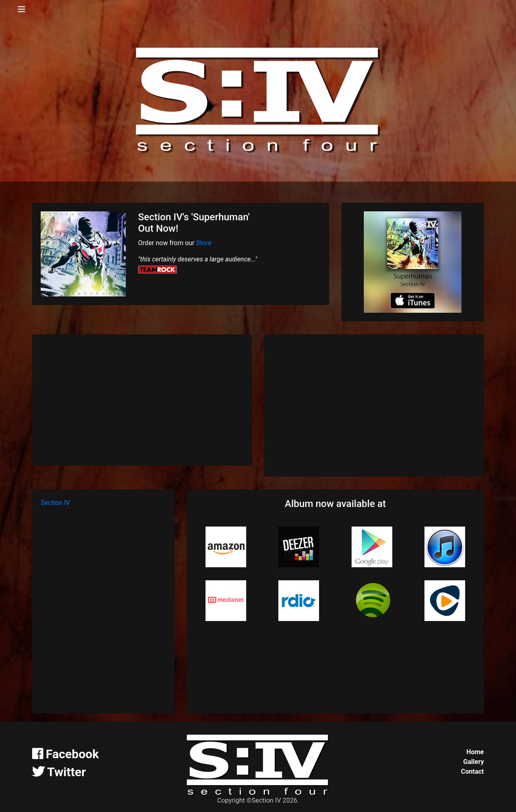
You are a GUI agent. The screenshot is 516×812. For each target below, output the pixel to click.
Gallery (473, 762)
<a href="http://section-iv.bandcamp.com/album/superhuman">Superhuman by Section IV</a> (374, 404)
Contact (472, 771)
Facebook (66, 754)
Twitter (59, 772)
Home (475, 752)
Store (204, 243)
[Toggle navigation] (22, 9)
